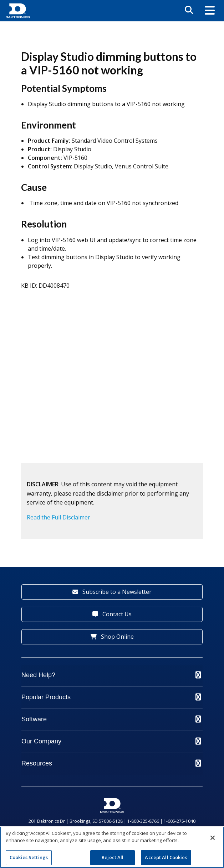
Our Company (111, 741)
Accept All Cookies (166, 857)
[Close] (213, 838)
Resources (111, 763)
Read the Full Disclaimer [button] (58, 517)
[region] (112, 847)
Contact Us (112, 614)
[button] (210, 11)
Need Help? (111, 675)
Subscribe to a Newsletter (112, 592)
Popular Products (111, 697)
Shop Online (112, 637)
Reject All (113, 857)
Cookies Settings (29, 857)
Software (111, 719)
